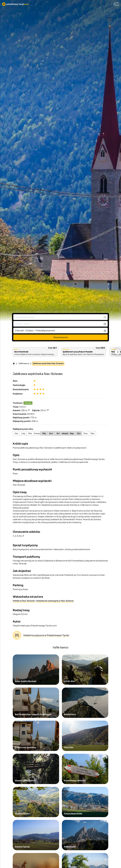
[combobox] (60, 317)
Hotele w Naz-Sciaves (24, 601)
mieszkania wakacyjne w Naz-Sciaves (55, 601)
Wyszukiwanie (60, 337)
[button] (117, 352)
